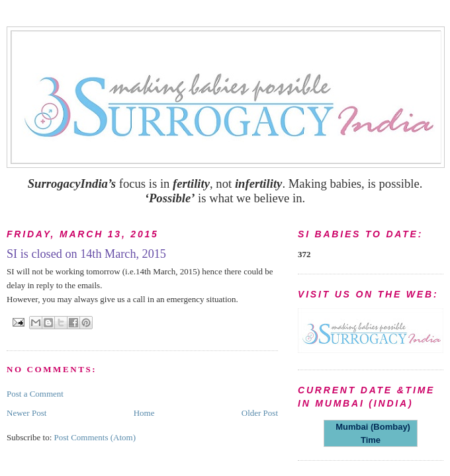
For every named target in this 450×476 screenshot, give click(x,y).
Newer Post (26, 413)
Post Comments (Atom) (95, 437)
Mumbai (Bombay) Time (371, 433)
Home (144, 413)
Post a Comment (35, 394)
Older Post (260, 413)
